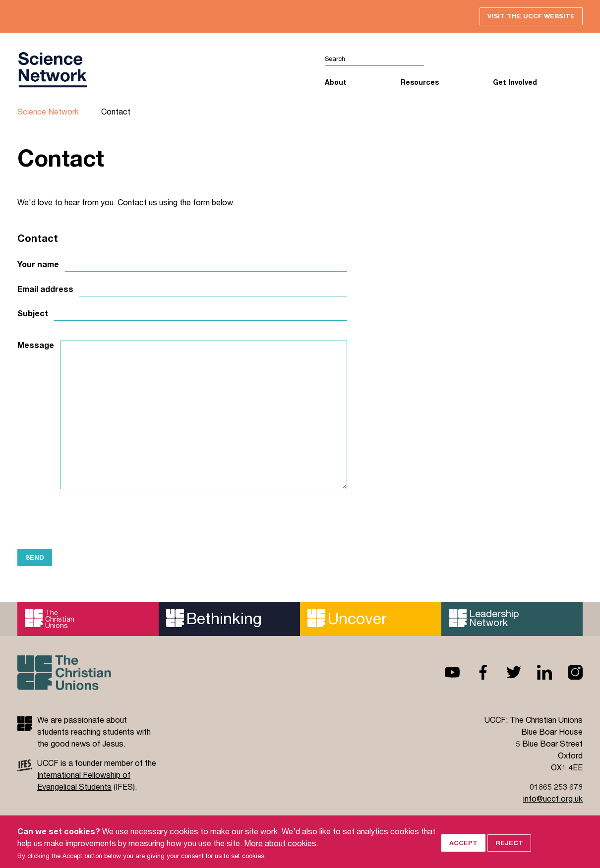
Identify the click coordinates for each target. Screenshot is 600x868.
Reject (509, 852)
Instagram (567, 672)
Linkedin (537, 672)
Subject (33, 313)
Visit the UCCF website (531, 16)
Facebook (475, 672)
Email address (45, 289)
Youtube (444, 672)
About (336, 82)
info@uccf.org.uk (553, 798)
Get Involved (515, 82)
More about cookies (280, 852)
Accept (463, 852)
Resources (420, 82)
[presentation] (93, 519)
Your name (38, 264)
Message (36, 345)
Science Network (48, 111)
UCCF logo (52, 70)
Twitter (506, 672)
